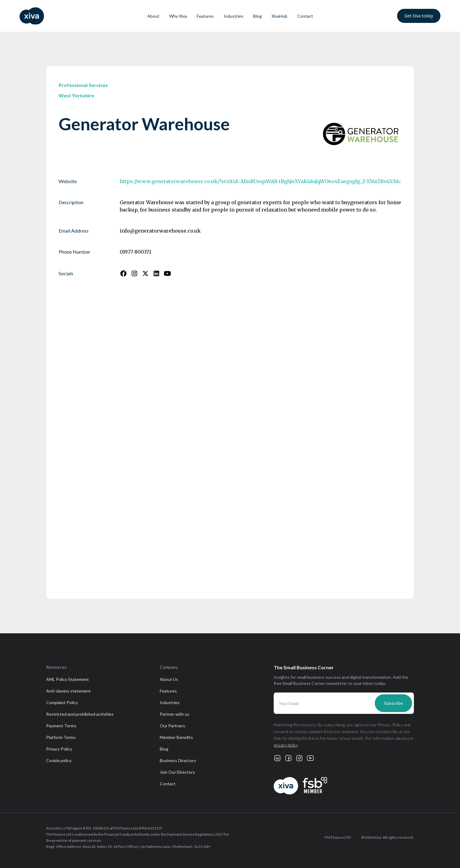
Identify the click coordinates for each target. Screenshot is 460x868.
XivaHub (279, 16)
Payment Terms (61, 726)
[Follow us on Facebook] (123, 273)
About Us (169, 679)
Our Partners (172, 726)
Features (205, 16)
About (153, 16)
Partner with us (175, 714)
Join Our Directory (177, 772)
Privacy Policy (59, 749)
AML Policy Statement (68, 679)
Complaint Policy (62, 702)
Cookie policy (59, 760)
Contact (305, 16)
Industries (234, 16)
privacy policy (286, 745)
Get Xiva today (419, 16)
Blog (257, 16)
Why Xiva (178, 16)
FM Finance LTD (338, 837)
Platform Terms (61, 737)
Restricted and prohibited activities (80, 714)
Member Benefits (176, 737)
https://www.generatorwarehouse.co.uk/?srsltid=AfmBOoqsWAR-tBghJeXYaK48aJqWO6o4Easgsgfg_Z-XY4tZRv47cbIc (260, 181)
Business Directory (178, 760)
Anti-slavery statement (68, 691)
